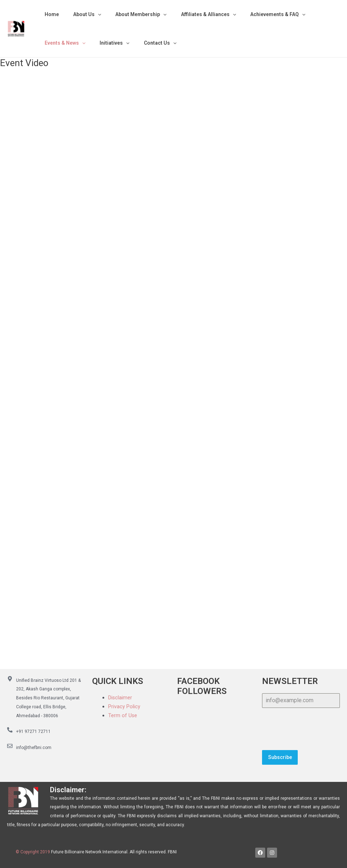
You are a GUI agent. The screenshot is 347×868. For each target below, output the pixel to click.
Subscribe (280, 757)
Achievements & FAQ (258, 14)
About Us (81, 14)
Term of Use (123, 715)
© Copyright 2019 (33, 849)
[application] (91, 14)
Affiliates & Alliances (193, 14)
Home (50, 14)
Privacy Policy (124, 706)
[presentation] (301, 729)
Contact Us (149, 43)
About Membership (130, 14)
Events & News (63, 43)
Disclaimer (120, 698)
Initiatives (108, 43)
